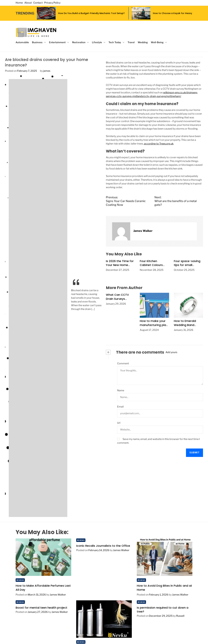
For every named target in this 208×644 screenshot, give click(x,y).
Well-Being (159, 42)
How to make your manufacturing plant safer (154, 325)
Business (39, 42)
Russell (180, 616)
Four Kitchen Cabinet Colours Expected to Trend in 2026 (154, 267)
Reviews (20, 580)
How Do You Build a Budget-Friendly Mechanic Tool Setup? (91, 13)
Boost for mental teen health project (41, 608)
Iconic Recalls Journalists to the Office (103, 546)
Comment (123, 363)
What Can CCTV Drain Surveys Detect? (117, 299)
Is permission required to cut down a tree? (163, 610)
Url (119, 423)
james (47, 71)
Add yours (171, 352)
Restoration (80, 42)
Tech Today (116, 42)
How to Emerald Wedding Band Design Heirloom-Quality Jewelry (186, 327)
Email (120, 407)
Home (19, 3)
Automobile (22, 42)
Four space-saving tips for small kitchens (187, 265)
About (28, 3)
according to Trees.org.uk (159, 144)
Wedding (143, 42)
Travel (131, 42)
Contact (38, 3)
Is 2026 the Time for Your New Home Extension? (120, 265)
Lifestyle (99, 42)
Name (121, 390)
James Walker (143, 231)
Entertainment (59, 42)
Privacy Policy (52, 3)
